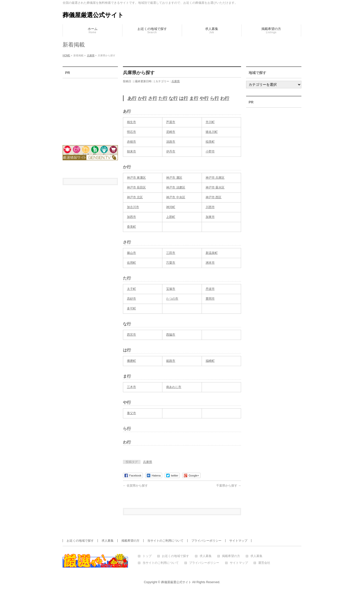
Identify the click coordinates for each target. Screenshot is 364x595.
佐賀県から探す (135, 486)
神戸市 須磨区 (176, 187)
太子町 (131, 289)
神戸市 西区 (214, 197)
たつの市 (172, 299)
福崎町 (210, 361)
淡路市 (171, 142)
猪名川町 (212, 132)
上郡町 (171, 217)
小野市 (210, 151)
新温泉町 (212, 253)
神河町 (171, 207)
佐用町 (131, 263)
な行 (173, 98)
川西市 (210, 207)
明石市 (131, 132)
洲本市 (210, 263)
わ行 (225, 98)
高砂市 (131, 299)
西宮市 (131, 335)
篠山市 (131, 253)
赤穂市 (131, 142)
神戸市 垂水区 (215, 187)
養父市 (131, 413)
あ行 (132, 98)
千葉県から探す (229, 486)
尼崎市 (171, 132)
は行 (184, 98)
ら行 (214, 98)
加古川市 (133, 207)
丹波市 (210, 289)
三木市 (131, 387)
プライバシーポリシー (206, 541)
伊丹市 (171, 151)
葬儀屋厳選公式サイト (93, 15)
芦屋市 (171, 122)
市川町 (210, 122)
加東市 (210, 217)
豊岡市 (210, 299)
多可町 (131, 308)
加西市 (131, 217)
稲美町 (210, 142)
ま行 (194, 98)
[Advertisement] (90, 108)
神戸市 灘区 (174, 178)
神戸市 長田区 (136, 187)
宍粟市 (171, 263)
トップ (147, 556)
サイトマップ (238, 541)
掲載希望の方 (130, 541)
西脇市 (171, 335)
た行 (163, 98)
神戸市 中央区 (176, 197)
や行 (204, 98)
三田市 (171, 253)
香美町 (131, 227)
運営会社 (264, 563)
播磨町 (131, 361)
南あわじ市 (174, 387)
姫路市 (171, 361)
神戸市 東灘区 (136, 178)
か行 (142, 98)
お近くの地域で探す (80, 541)
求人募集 (108, 541)
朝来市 (131, 151)
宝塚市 (171, 289)
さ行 (153, 98)
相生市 (131, 122)
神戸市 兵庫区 (215, 178)
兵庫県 (176, 81)
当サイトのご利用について (165, 541)
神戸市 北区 (135, 197)
